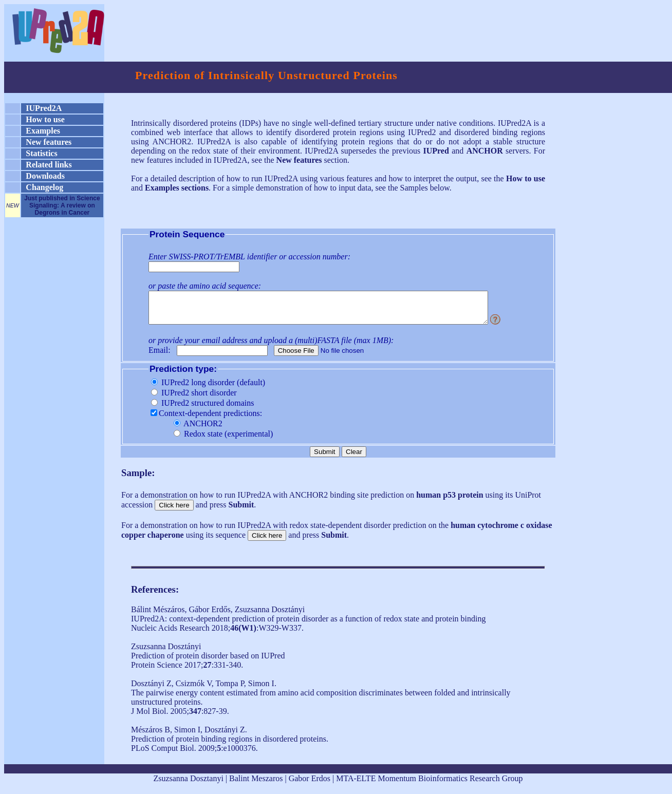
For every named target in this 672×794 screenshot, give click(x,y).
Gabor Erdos (310, 784)
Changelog (44, 187)
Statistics (41, 153)
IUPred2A (44, 108)
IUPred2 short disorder (194, 399)
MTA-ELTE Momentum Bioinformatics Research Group (429, 784)
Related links (49, 165)
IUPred (436, 151)
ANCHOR (485, 151)
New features (49, 142)
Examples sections (177, 188)
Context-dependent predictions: (206, 419)
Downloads (45, 176)
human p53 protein (450, 501)
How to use (45, 119)
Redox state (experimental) (223, 440)
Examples (43, 131)
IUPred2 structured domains (202, 409)
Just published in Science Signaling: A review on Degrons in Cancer (62, 205)
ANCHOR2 (198, 430)
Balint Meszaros (256, 784)
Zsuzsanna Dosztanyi (188, 784)
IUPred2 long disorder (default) (208, 389)
